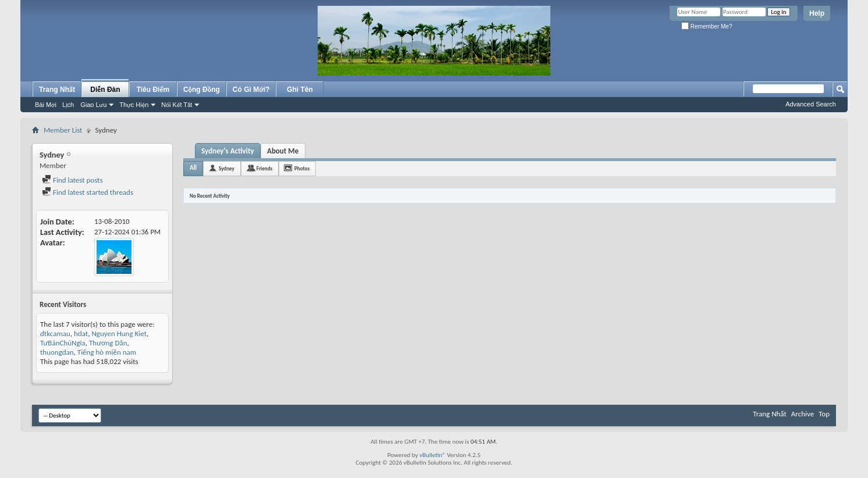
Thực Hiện (134, 105)
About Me (283, 151)
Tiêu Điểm (153, 90)
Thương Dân (108, 343)
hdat (81, 333)
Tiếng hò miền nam (107, 352)
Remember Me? (707, 26)
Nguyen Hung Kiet (119, 333)
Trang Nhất (57, 90)
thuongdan (57, 352)
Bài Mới (46, 105)
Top (824, 414)
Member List (63, 130)
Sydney (227, 168)
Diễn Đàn (105, 90)
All (193, 168)
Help (817, 13)
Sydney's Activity (228, 151)
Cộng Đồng (202, 90)
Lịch (68, 105)
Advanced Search (811, 104)
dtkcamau (55, 333)
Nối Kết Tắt (177, 105)
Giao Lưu (93, 105)
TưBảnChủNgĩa (63, 343)
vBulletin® (433, 455)
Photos (302, 168)
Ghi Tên (300, 90)
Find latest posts (72, 180)
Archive (803, 414)
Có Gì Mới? (251, 90)
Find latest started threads (88, 192)
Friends (264, 168)
